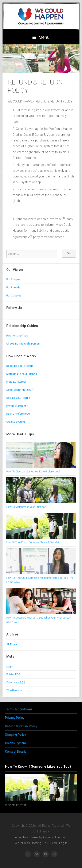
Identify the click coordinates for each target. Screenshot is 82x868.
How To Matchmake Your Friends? (26, 507)
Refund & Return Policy (21, 726)
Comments (16, 682)
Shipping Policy (16, 735)
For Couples (14, 296)
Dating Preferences (18, 414)
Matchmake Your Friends (22, 374)
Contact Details (16, 752)
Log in (10, 667)
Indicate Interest (16, 382)
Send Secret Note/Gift (20, 390)
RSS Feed (50, 843)
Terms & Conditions (19, 709)
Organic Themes (54, 837)
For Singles (13, 279)
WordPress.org (15, 690)
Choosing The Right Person (23, 344)
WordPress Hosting (28, 843)
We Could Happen (41, 16)
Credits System (16, 422)
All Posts (12, 644)
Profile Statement (17, 406)
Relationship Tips (17, 336)
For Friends (13, 287)
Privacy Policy (15, 718)
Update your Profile (18, 398)
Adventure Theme (27, 837)
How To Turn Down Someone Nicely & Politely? (33, 542)
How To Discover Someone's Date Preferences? (33, 471)
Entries (13, 674)
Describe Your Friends (20, 366)
